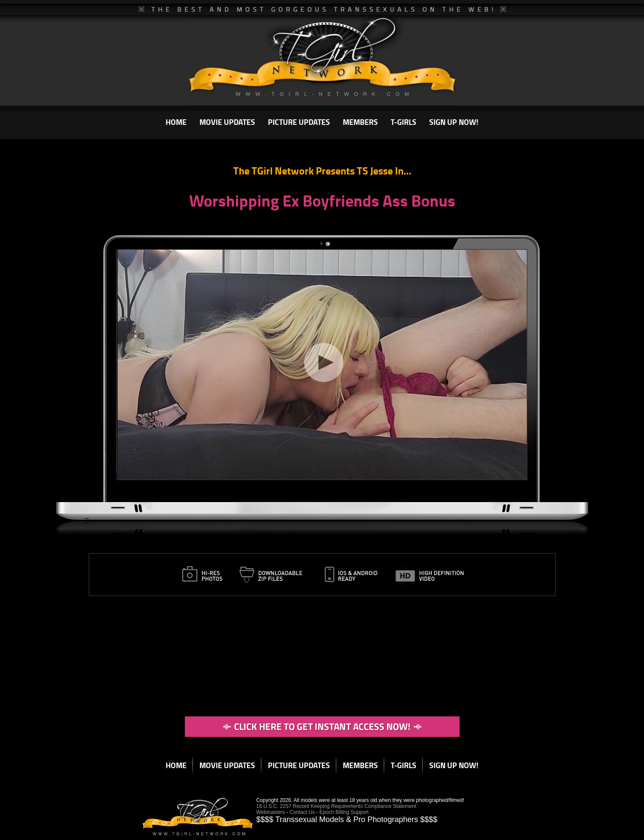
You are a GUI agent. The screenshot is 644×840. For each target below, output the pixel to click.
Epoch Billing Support (344, 812)
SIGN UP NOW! (454, 122)
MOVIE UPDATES (227, 122)
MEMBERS (360, 122)
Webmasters (271, 812)
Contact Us (302, 812)
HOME (176, 122)
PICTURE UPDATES (299, 122)
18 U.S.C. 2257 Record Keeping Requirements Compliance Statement (336, 806)
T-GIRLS (404, 122)
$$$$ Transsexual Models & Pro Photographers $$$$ (347, 819)
